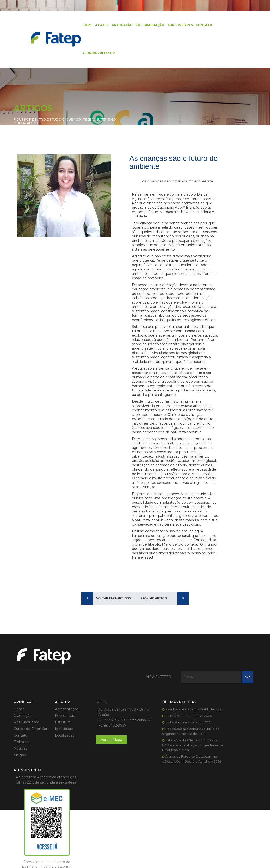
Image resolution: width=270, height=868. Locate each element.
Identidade (59, 761)
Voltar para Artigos (114, 653)
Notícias (20, 781)
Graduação (117, 25)
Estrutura (58, 755)
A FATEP (97, 25)
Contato (199, 25)
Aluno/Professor (94, 55)
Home (83, 25)
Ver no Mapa (102, 778)
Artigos (20, 788)
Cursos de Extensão (30, 761)
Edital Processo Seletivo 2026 (169, 753)
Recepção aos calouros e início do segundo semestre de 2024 (167, 771)
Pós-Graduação (145, 25)
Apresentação (62, 742)
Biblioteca (22, 774)
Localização (60, 768)
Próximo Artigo (154, 653)
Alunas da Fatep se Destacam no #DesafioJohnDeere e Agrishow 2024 (167, 804)
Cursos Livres (175, 25)
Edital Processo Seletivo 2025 (169, 760)
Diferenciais (60, 748)
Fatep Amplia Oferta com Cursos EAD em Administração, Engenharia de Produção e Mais (167, 787)
